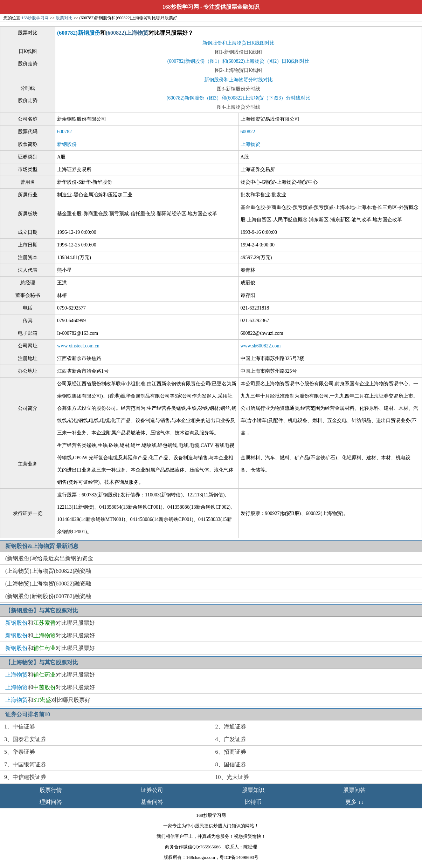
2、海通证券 (231, 727)
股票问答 (354, 790)
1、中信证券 (20, 727)
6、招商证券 (231, 752)
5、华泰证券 (20, 752)
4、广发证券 (231, 739)
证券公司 (152, 790)
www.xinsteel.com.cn (78, 346)
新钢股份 (67, 144)
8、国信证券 (231, 764)
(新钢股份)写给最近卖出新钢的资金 (49, 558)
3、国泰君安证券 (25, 739)
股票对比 (64, 18)
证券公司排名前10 (28, 714)
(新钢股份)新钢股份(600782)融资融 (48, 596)
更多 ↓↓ (354, 802)
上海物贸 (250, 144)
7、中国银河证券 (25, 764)
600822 (248, 132)
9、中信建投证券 (25, 777)
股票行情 (51, 790)
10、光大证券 (232, 777)
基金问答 (152, 802)
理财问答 (51, 802)
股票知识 (253, 790)
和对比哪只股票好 (50, 623)
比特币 (253, 802)
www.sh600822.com (261, 346)
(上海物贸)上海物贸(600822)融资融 (48, 571)
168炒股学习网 (181, 7)
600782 (64, 132)
